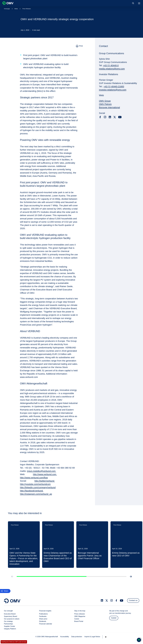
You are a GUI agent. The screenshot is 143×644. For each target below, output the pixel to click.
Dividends (43, 621)
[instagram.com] (105, 117)
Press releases (80, 614)
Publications (43, 614)
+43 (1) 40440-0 (111, 65)
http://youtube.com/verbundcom (35, 484)
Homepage (7, 9)
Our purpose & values (12, 619)
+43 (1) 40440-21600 (114, 86)
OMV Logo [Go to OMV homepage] (8, 3)
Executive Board (10, 614)
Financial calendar (46, 624)
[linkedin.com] (110, 117)
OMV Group (105, 101)
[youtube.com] (120, 117)
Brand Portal (79, 621)
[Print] (79, 46)
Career (77, 619)
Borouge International (109, 107)
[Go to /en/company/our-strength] (106, 637)
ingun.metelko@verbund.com (42, 471)
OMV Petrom (105, 104)
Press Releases (27, 9)
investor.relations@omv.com (113, 90)
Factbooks (43, 616)
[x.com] (115, 117)
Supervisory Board (11, 616)
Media (16, 9)
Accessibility (65, 637)
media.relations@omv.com (112, 69)
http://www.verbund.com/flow (34, 478)
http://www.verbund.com (45, 474)
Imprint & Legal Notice (92, 637)
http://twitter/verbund (45, 481)
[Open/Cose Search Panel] (133, 3)
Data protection (77, 637)
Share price (43, 619)
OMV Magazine (80, 616)
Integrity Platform (10, 629)
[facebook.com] (100, 117)
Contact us (133, 600)
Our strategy (8, 621)
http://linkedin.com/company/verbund (38, 487)
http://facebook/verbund (32, 491)
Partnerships (8, 624)
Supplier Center (9, 626)
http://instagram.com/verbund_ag (36, 494)
